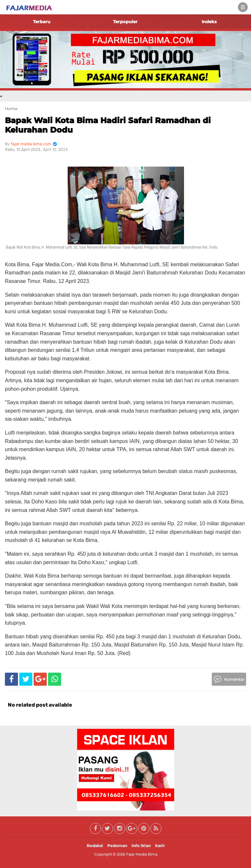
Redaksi (95, 846)
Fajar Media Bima (142, 854)
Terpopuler (125, 22)
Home (11, 109)
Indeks (209, 22)
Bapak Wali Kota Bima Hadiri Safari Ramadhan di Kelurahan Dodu (108, 125)
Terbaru (42, 22)
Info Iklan (141, 846)
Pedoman (117, 846)
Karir (160, 846)
